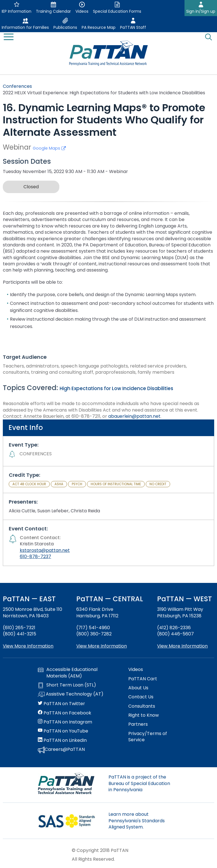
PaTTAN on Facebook (65, 713)
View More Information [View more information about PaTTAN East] (28, 646)
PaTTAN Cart (143, 679)
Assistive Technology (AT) (71, 694)
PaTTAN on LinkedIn (62, 740)
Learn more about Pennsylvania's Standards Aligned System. (137, 821)
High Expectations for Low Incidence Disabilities (116, 388)
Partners (138, 724)
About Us (138, 688)
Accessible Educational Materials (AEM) (68, 673)
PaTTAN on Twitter (61, 704)
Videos (136, 670)
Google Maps (49, 148)
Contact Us (141, 697)
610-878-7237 (35, 557)
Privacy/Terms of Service (148, 737)
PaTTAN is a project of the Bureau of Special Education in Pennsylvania (139, 783)
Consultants (142, 706)
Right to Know (144, 715)
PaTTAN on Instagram (65, 722)
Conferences (17, 86)
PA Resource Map (99, 27)
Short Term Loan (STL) (67, 685)
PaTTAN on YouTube (63, 731)
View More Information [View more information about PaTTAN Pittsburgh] (182, 646)
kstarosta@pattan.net (45, 550)
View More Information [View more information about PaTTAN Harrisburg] (102, 646)
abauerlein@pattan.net (134, 416)
